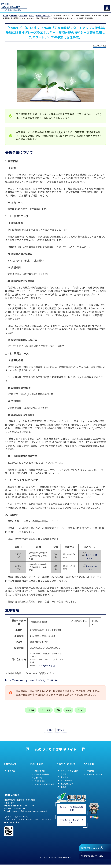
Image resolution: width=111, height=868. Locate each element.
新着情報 (23, 15)
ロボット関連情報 (42, 774)
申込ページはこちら (91, 556)
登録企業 (11, 771)
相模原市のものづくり (96, 774)
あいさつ (64, 777)
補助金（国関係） (43, 15)
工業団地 (91, 771)
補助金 (31, 15)
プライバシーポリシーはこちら (72, 821)
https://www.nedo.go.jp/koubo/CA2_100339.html (32, 680)
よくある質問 (66, 780)
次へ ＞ (61, 730)
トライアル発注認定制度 (44, 784)
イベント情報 (40, 781)
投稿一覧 (14, 15)
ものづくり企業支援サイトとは (71, 772)
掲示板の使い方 (67, 784)
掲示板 (63, 787)
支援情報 (31, 710)
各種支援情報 (40, 771)
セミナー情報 (45, 710)
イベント (80, 710)
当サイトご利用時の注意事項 (72, 809)
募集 (58, 710)
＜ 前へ (50, 730)
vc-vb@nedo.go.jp (47, 665)
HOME (5, 15)
